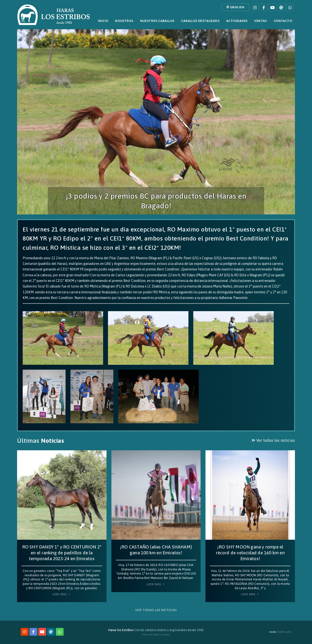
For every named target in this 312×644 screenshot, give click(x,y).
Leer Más (62, 594)
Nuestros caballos (157, 21)
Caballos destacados (200, 21)
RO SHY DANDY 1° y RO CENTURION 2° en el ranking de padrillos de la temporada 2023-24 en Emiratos (62, 553)
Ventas (260, 21)
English (235, 7)
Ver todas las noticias (273, 440)
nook (273, 632)
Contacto (283, 21)
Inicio (103, 21)
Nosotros (124, 21)
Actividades (237, 21)
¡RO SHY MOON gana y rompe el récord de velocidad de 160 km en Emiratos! (250, 553)
